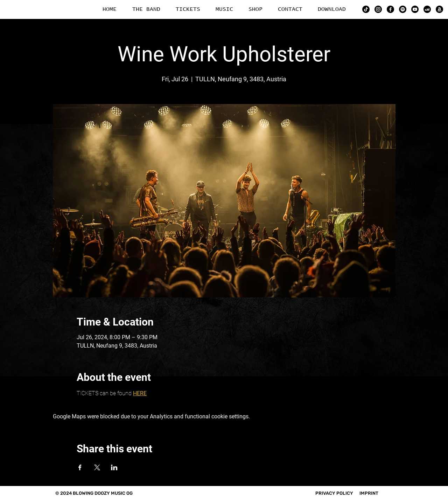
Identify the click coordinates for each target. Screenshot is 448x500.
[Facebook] (390, 9)
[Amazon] (439, 9)
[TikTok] (366, 9)
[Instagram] (378, 9)
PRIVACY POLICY (334, 493)
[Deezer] (427, 9)
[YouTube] (415, 9)
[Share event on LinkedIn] (114, 467)
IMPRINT (369, 493)
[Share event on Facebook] (80, 467)
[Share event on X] (97, 467)
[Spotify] (403, 9)
